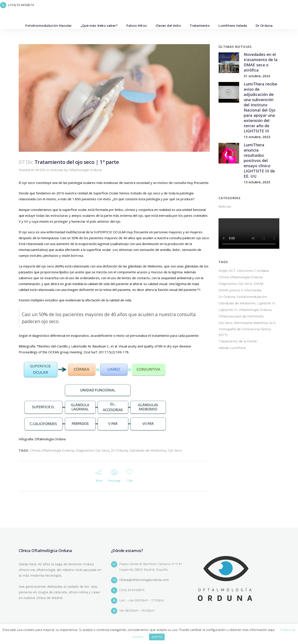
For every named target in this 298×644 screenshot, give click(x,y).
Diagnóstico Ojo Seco (92, 450)
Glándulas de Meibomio (148, 450)
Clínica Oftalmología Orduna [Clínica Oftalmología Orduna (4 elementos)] (240, 277)
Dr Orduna (119, 450)
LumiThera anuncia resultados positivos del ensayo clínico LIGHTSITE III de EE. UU (259, 160)
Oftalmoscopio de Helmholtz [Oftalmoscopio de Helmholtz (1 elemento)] (241, 316)
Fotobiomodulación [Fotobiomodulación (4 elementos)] (252, 297)
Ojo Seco (175, 450)
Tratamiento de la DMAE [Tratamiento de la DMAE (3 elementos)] (238, 341)
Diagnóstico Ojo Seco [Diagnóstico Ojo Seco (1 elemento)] (235, 284)
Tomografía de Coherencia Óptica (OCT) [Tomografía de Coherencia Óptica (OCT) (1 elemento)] (245, 332)
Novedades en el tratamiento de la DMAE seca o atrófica (261, 62)
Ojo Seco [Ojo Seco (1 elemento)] (225, 323)
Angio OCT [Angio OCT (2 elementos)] (227, 271)
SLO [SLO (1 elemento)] (272, 323)
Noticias (57, 170)
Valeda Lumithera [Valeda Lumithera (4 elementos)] (232, 348)
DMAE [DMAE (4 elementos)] (259, 284)
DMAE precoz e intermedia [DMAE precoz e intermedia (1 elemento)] (240, 290)
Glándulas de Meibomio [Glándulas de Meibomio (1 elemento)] (237, 303)
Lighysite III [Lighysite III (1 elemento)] (228, 310)
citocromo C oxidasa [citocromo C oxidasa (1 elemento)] (253, 271)
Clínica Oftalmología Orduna (52, 450)
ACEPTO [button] (157, 637)
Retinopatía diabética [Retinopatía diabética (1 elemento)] (251, 323)
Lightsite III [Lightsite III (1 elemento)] (266, 303)
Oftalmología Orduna (85, 170)
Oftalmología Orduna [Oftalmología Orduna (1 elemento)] (255, 310)
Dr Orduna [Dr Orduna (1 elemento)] (227, 297)
